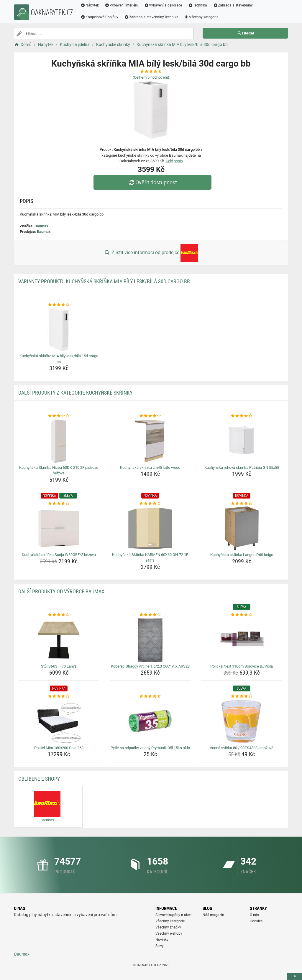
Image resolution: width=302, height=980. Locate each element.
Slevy (160, 946)
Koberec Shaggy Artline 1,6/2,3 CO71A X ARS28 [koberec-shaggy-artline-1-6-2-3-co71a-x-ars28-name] (150, 666)
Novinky (162, 940)
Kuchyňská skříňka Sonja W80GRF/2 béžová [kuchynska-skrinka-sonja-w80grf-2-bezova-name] (59, 555)
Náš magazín (213, 915)
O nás (254, 915)
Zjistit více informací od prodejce (151, 253)
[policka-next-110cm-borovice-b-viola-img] (242, 640)
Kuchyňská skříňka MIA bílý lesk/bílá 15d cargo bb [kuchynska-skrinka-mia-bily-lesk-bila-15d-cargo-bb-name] (59, 359)
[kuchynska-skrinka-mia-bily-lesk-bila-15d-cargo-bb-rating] (59, 305)
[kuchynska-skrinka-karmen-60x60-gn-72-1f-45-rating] (150, 504)
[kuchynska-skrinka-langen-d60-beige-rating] (242, 504)
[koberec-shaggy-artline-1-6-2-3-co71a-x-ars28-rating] (150, 615)
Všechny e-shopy (169, 933)
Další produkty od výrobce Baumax (61, 591)
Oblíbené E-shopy (39, 779)
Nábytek (90, 5)
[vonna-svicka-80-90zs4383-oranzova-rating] (242, 696)
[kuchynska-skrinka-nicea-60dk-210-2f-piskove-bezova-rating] (59, 416)
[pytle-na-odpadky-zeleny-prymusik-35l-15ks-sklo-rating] (150, 696)
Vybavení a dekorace (163, 5)
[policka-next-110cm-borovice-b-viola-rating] (242, 615)
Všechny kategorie (201, 17)
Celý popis (174, 161)
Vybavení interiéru (122, 5)
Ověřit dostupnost (152, 182)
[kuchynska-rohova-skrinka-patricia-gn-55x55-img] (242, 441)
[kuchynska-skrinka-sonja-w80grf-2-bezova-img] (59, 528)
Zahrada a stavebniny (233, 5)
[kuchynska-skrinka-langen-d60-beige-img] (242, 528)
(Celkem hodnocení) (151, 77)
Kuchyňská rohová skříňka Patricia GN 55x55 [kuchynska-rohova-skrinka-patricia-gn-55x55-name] (242, 467)
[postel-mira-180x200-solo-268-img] (59, 721)
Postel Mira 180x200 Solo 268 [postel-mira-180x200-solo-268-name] (59, 748)
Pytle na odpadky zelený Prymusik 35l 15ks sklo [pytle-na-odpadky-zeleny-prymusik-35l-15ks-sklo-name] (150, 748)
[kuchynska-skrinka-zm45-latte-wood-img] (150, 441)
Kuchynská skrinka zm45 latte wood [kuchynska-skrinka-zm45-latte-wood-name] (150, 467)
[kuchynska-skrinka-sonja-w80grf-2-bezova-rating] (59, 504)
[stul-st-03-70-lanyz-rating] (59, 615)
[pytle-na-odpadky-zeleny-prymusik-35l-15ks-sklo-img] (150, 721)
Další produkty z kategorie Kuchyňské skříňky (75, 393)
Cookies (256, 921)
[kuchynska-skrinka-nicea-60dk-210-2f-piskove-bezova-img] (59, 441)
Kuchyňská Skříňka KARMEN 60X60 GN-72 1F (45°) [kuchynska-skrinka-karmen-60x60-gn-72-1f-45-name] (150, 558)
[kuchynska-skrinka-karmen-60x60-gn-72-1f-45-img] (150, 528)
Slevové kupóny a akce (173, 915)
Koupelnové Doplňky (99, 17)
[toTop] (295, 977)
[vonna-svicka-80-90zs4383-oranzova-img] (242, 721)
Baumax (41, 226)
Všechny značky (168, 927)
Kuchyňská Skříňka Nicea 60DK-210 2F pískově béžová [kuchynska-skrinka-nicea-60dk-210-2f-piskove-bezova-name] (59, 470)
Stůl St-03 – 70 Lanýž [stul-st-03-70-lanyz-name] (59, 666)
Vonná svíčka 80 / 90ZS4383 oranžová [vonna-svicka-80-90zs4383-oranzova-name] (242, 748)
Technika (197, 5)
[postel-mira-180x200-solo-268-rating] (59, 696)
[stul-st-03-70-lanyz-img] (59, 640)
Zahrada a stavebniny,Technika (151, 17)
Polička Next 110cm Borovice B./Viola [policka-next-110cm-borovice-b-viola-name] (242, 666)
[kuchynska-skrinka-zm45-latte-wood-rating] (150, 416)
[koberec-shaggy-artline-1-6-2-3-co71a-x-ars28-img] (150, 640)
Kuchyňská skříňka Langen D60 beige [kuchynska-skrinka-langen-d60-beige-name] (242, 555)
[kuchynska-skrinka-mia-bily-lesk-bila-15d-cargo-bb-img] (59, 330)
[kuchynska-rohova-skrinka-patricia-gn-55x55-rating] (242, 416)
